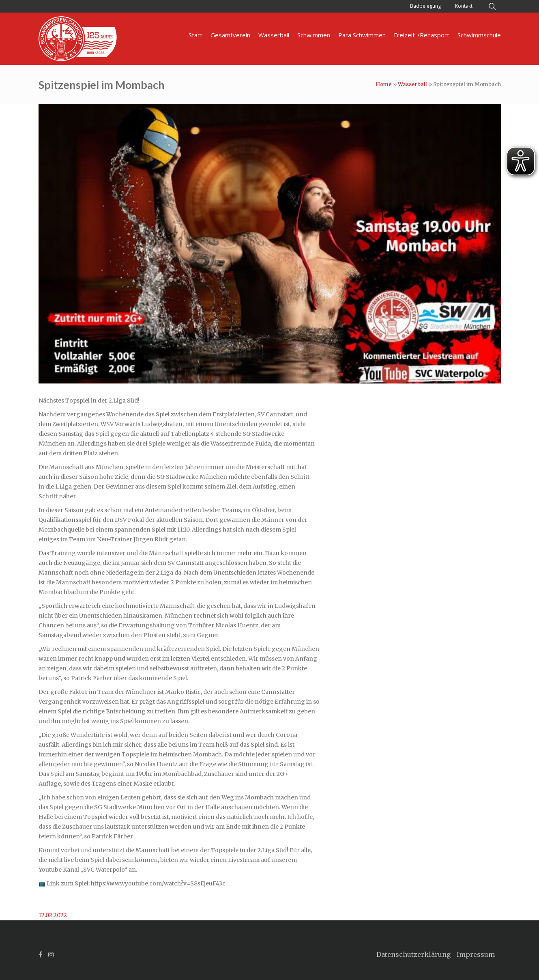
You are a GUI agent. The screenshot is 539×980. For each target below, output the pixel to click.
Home (384, 84)
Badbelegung (425, 6)
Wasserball (412, 84)
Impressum (476, 954)
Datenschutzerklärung (413, 954)
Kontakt (464, 6)
